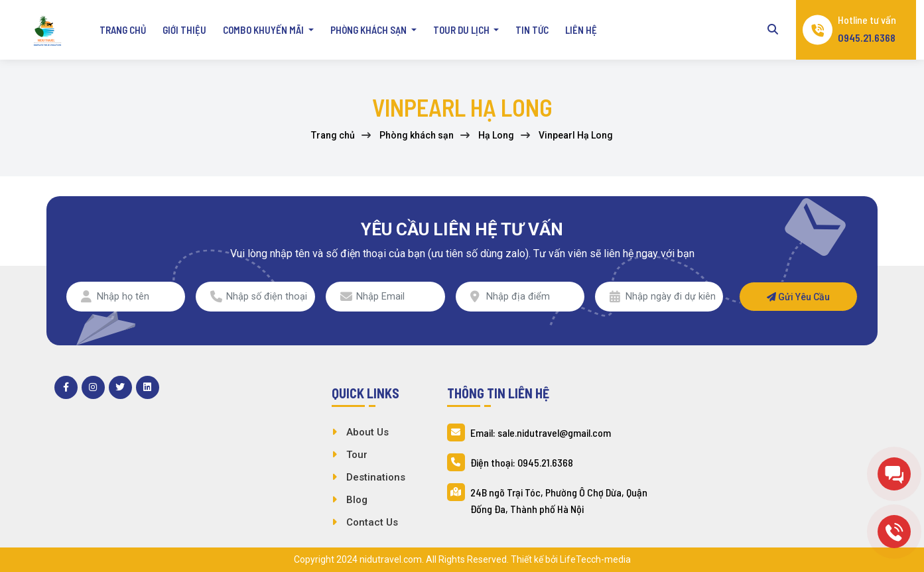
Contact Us (372, 522)
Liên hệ (581, 30)
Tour (357, 455)
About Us (367, 432)
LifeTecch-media (595, 559)
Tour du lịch (462, 30)
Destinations (376, 477)
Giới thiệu (184, 30)
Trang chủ (123, 30)
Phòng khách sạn (369, 30)
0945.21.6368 (867, 37)
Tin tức (532, 30)
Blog (357, 500)
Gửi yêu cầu (798, 297)
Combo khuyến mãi (264, 30)
